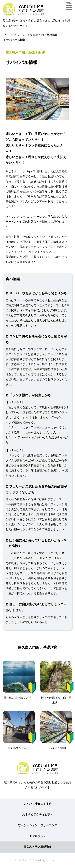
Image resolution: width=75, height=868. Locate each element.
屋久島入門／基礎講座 (44, 35)
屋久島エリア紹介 (19, 730)
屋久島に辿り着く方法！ (19, 680)
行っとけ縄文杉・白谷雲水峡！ (56, 682)
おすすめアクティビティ (38, 814)
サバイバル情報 (56, 730)
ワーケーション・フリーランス (38, 825)
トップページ (16, 35)
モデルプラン (38, 836)
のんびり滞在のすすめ (38, 804)
